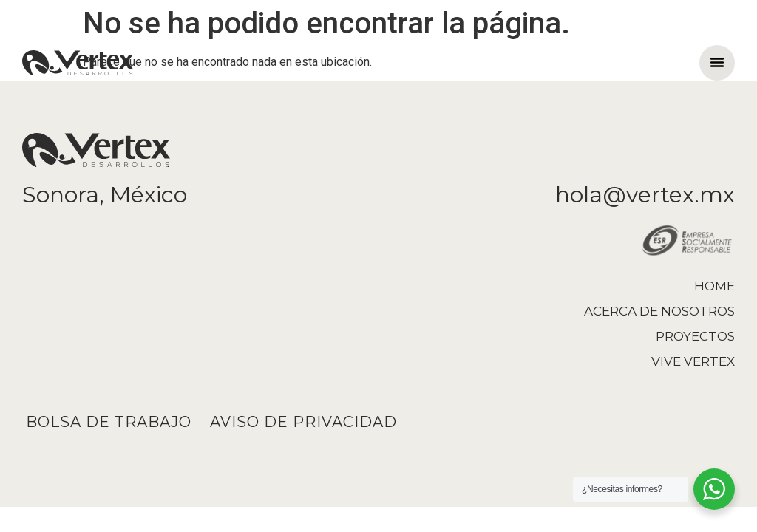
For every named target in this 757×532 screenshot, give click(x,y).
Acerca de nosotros (659, 311)
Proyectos (695, 336)
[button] (717, 62)
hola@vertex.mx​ (645, 195)
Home (714, 286)
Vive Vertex (693, 361)
